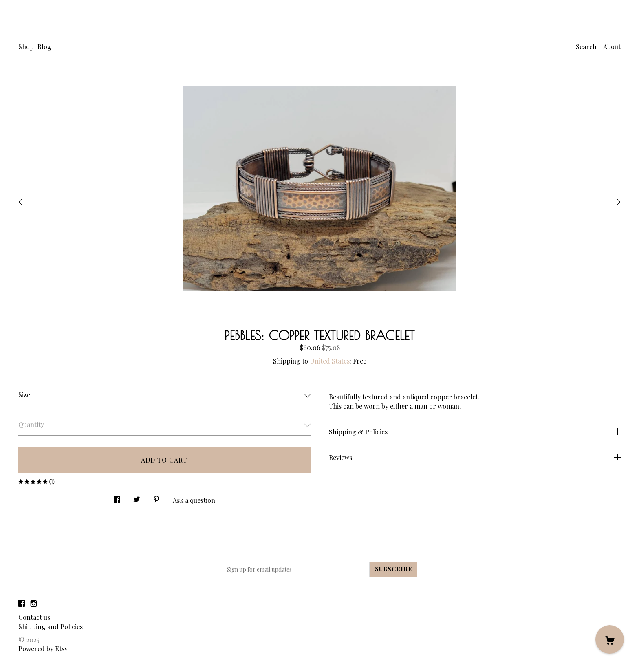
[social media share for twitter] (137, 497)
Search (586, 47)
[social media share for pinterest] (156, 497)
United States (330, 361)
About (612, 47)
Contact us (34, 617)
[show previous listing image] (39, 200)
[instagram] (34, 603)
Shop (26, 47)
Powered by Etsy (43, 649)
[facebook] (22, 603)
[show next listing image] (600, 200)
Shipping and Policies (51, 627)
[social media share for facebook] (117, 497)
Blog (44, 47)
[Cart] (610, 639)
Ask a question (194, 500)
